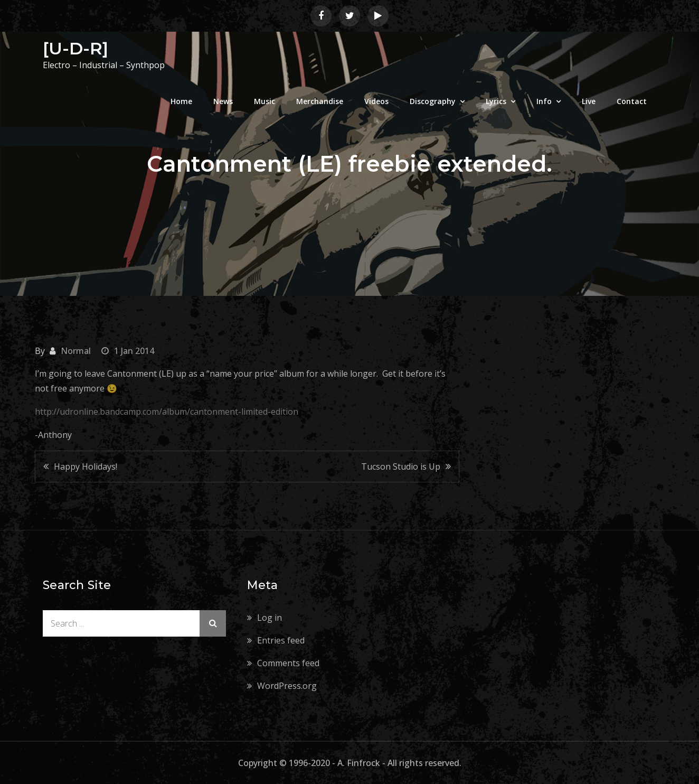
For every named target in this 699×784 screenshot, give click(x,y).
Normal (76, 351)
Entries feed (281, 640)
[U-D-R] (75, 48)
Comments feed (288, 663)
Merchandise (320, 101)
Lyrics (496, 101)
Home (181, 101)
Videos (376, 101)
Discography (433, 101)
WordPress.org (287, 686)
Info (544, 101)
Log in (270, 618)
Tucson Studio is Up (401, 466)
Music (265, 101)
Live (589, 101)
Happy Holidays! (86, 466)
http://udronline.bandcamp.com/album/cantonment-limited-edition (167, 412)
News (223, 101)
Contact (632, 101)
